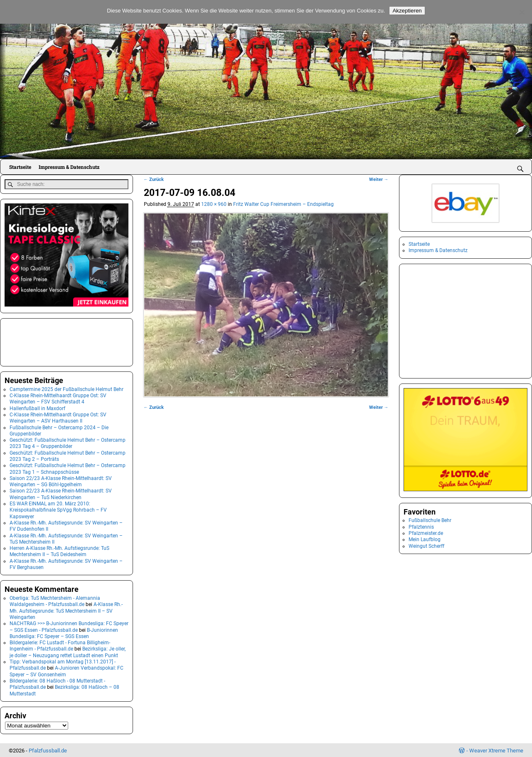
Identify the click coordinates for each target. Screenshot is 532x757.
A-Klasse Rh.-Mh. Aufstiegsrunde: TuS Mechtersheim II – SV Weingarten (66, 610)
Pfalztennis (421, 527)
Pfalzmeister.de (426, 533)
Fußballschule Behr (430, 520)
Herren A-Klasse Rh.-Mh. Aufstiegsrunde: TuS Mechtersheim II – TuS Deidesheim (59, 550)
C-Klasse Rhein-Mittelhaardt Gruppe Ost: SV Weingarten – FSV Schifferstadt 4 (58, 398)
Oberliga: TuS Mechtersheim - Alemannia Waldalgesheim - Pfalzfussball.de (55, 600)
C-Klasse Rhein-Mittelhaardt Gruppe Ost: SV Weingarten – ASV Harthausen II (58, 417)
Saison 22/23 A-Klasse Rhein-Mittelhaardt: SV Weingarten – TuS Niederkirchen (61, 493)
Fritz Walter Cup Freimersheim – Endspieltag (283, 204)
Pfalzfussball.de (48, 749)
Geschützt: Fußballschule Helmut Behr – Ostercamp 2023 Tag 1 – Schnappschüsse (68, 468)
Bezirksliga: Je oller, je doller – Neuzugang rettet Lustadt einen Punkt (68, 651)
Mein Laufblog (425, 539)
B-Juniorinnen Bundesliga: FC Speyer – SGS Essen (64, 632)
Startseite (20, 167)
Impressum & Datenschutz (69, 167)
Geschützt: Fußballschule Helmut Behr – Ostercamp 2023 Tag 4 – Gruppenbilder (68, 442)
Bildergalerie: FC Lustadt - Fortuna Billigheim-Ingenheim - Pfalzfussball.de (60, 645)
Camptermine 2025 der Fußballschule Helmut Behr (66, 388)
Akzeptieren (407, 11)
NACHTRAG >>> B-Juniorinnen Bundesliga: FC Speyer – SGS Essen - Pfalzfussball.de (69, 626)
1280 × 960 (214, 204)
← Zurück (154, 179)
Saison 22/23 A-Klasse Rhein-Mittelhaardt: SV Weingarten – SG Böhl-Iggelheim (61, 481)
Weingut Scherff (426, 546)
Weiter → (379, 179)
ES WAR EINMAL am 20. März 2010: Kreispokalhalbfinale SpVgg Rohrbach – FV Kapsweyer (58, 509)
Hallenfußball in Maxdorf (37, 407)
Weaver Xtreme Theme (496, 749)
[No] (522, 12)
